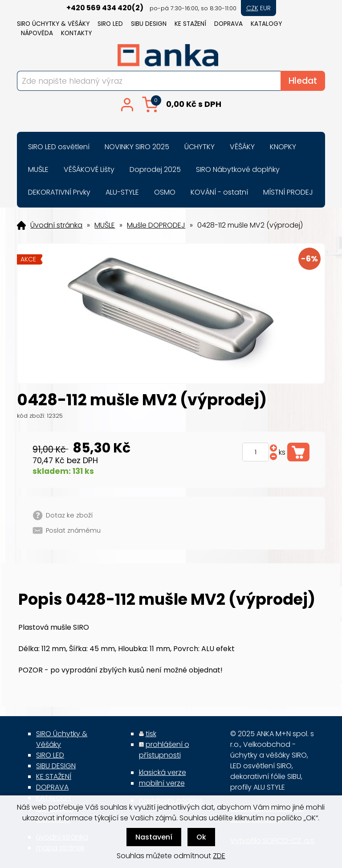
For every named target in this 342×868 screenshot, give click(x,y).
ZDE (219, 856)
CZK (252, 8)
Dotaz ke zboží (69, 515)
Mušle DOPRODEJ (156, 225)
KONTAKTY (76, 33)
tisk (151, 734)
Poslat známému (73, 530)
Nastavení (154, 837)
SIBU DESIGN (149, 24)
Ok (201, 837)
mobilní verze (162, 783)
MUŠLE (105, 225)
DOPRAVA (228, 24)
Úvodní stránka (56, 225)
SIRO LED (110, 24)
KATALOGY (266, 24)
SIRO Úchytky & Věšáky (53, 24)
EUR (265, 8)
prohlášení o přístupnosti (164, 750)
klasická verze (163, 772)
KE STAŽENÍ (190, 24)
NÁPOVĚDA (37, 33)
